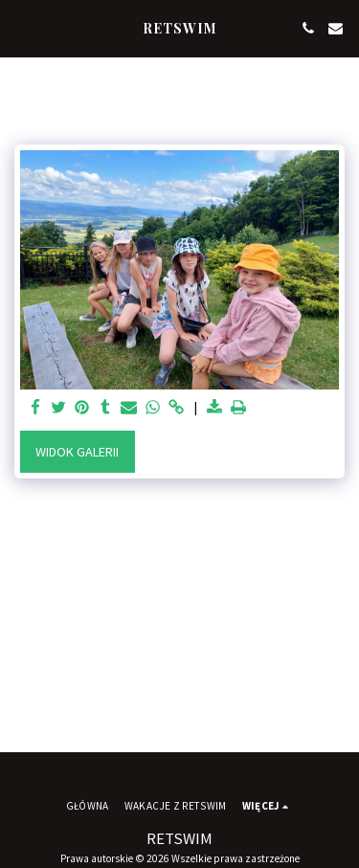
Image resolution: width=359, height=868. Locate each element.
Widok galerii (77, 452)
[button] (21, 27)
